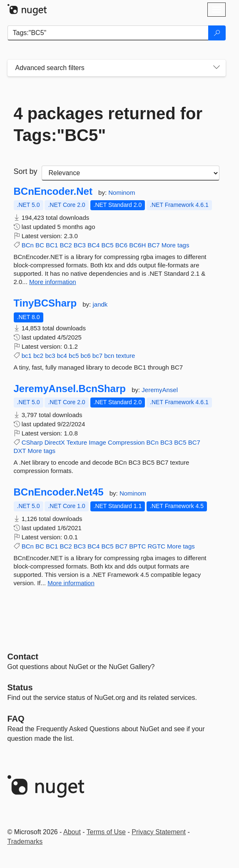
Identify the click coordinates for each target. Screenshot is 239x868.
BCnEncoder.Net (53, 191)
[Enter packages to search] (108, 33)
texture (126, 356)
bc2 (38, 356)
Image (97, 442)
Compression (126, 442)
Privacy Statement (159, 832)
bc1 (27, 356)
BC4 (93, 245)
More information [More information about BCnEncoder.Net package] (53, 282)
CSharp (32, 442)
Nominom (122, 192)
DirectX (55, 442)
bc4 (62, 356)
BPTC (137, 546)
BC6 (121, 245)
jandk (100, 304)
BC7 (153, 245)
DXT (20, 451)
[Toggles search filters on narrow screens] (217, 68)
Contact (23, 657)
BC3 (80, 245)
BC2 (66, 245)
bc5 (74, 356)
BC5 (107, 245)
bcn (109, 356)
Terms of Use (106, 832)
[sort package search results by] (131, 173)
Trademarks (25, 842)
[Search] (217, 33)
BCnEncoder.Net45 (59, 492)
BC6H (137, 245)
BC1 (52, 245)
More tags (176, 245)
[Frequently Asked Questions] (16, 719)
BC (40, 245)
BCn (28, 245)
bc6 (85, 356)
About (72, 832)
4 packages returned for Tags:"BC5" (108, 124)
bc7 (97, 356)
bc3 (50, 356)
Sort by (26, 171)
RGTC (156, 546)
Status (20, 687)
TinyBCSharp (45, 303)
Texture (77, 442)
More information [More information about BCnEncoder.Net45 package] (71, 583)
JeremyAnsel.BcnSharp (70, 389)
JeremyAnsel (160, 390)
